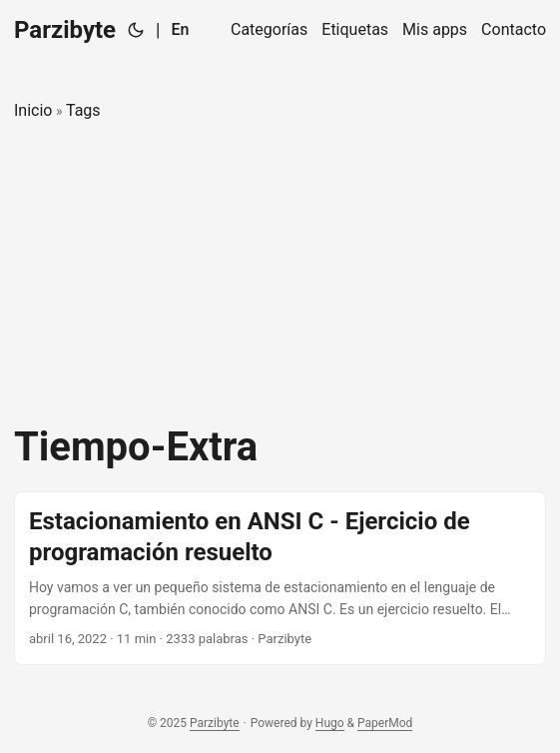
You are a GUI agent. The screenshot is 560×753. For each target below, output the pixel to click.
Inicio (33, 110)
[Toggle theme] (136, 30)
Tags (83, 110)
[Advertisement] (280, 274)
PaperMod (385, 723)
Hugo (330, 723)
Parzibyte (65, 30)
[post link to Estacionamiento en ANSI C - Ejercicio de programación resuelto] (280, 578)
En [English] (180, 29)
